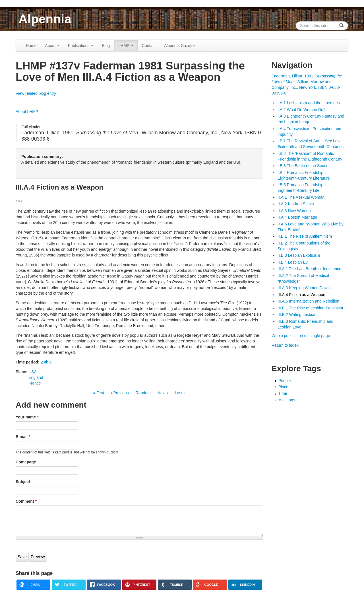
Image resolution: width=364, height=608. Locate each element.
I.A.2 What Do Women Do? (302, 110)
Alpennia (45, 19)
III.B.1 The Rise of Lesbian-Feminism (310, 308)
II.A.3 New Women (294, 211)
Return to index (285, 345)
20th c (46, 362)
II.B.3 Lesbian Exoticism (299, 255)
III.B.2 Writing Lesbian (297, 315)
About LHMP (27, 112)
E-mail (23, 437)
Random (143, 393)
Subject (23, 482)
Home (31, 46)
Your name (27, 417)
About (52, 46)
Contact (149, 46)
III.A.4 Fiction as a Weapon (301, 295)
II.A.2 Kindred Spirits (296, 204)
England (36, 377)
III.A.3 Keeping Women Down (304, 288)
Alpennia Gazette (179, 46)
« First (99, 393)
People (285, 381)
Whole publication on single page (301, 336)
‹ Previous (120, 393)
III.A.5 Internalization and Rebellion (308, 301)
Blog (106, 46)
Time (283, 393)
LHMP (126, 46)
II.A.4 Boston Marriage (297, 217)
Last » (180, 393)
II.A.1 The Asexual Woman (301, 197)
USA (33, 372)
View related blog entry (36, 93)
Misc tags (287, 400)
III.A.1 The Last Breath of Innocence (309, 269)
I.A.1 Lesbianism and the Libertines (309, 103)
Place (283, 387)
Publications (81, 46)
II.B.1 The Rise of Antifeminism (305, 236)
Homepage (26, 462)
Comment (26, 501)
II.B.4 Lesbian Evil (293, 262)
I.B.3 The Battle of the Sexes (303, 166)
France (35, 383)
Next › (163, 393)
